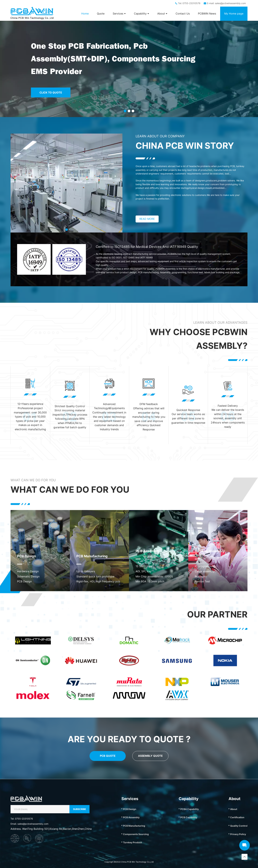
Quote (101, 14)
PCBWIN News (207, 14)
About (162, 14)
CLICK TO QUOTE (51, 92)
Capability (142, 14)
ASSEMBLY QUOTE (150, 814)
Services (119, 14)
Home (85, 14)
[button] (125, 111)
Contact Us (183, 14)
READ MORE (147, 219)
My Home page (234, 14)
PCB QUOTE (108, 814)
